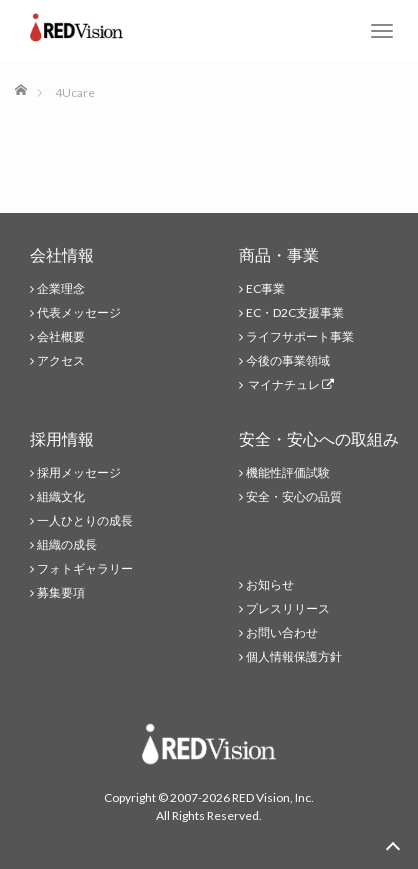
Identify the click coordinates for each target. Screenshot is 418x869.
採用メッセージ (79, 472)
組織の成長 (67, 544)
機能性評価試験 (288, 472)
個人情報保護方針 (294, 656)
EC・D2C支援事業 (295, 312)
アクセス (61, 360)
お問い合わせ (282, 632)
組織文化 (61, 496)
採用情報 (62, 438)
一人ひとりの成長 (85, 520)
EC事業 (265, 288)
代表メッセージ (79, 312)
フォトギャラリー (85, 568)
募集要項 (61, 592)
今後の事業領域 (288, 360)
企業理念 (61, 288)
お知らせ (270, 584)
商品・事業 (279, 254)
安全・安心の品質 (294, 496)
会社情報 (62, 254)
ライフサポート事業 (300, 336)
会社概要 (61, 336)
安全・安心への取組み (319, 438)
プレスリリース (288, 608)
